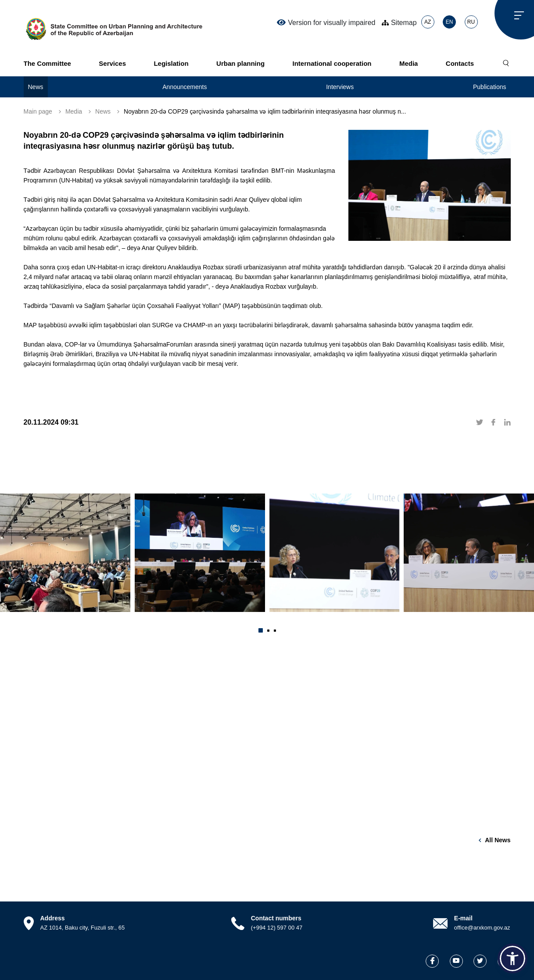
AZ (428, 22)
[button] (261, 630)
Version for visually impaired (326, 22)
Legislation (171, 63)
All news (498, 840)
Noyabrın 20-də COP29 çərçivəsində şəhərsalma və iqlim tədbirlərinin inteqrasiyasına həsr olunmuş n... (265, 111)
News (36, 87)
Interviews (340, 87)
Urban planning (240, 63)
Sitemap (399, 23)
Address (53, 918)
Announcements (185, 87)
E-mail (463, 918)
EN (450, 22)
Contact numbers (276, 918)
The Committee (47, 63)
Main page (38, 111)
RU (471, 22)
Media (409, 63)
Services (112, 63)
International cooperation (332, 63)
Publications (490, 87)
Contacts (460, 63)
